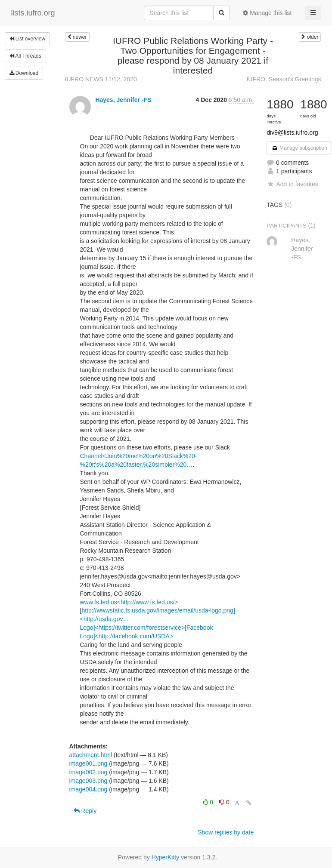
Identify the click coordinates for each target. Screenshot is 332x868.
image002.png (88, 772)
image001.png (88, 763)
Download (24, 73)
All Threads (25, 56)
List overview (28, 39)
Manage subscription (299, 148)
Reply (85, 811)
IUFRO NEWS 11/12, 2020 (101, 79)
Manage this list (267, 13)
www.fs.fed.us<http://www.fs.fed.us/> (129, 602)
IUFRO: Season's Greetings (284, 79)
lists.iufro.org (33, 13)
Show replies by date (226, 832)
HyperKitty (166, 857)
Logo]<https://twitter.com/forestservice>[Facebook (147, 628)
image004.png (88, 789)
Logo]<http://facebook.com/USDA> (127, 636)
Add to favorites (292, 184)
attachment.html (91, 755)
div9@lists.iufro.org (292, 132)
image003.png (88, 781)
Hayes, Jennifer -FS (123, 100)
